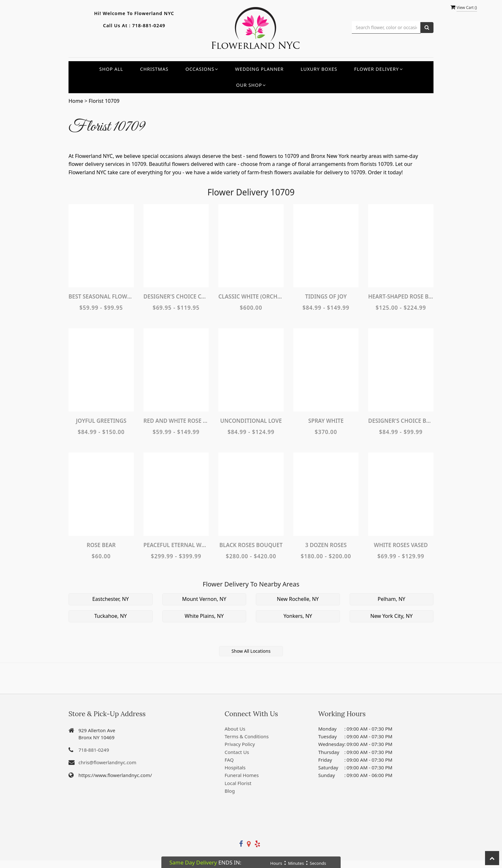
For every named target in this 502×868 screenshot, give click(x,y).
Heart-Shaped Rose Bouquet (401, 296)
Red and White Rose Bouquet (176, 421)
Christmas (154, 69)
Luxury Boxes (319, 69)
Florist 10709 (104, 101)
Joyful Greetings (101, 421)
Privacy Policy (240, 744)
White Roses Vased (401, 545)
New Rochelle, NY (298, 599)
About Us (235, 729)
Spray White (326, 421)
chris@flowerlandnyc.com (107, 762)
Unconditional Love (251, 421)
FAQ (229, 760)
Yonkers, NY (298, 616)
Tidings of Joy (326, 296)
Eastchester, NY (110, 599)
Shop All (111, 69)
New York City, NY (392, 616)
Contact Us (237, 752)
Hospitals (235, 767)
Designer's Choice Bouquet (401, 421)
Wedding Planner (259, 69)
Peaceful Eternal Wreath (176, 545)
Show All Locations (251, 651)
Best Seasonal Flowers (101, 296)
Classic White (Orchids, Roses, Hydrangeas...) (251, 296)
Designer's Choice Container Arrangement (176, 296)
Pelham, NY (392, 599)
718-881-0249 (149, 25)
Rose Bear (101, 545)
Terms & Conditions (247, 736)
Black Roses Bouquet (251, 545)
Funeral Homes (242, 775)
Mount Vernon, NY (204, 599)
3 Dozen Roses (326, 545)
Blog (230, 791)
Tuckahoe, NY (111, 616)
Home (76, 101)
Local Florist (238, 783)
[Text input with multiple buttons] (386, 27)
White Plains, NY (204, 616)
